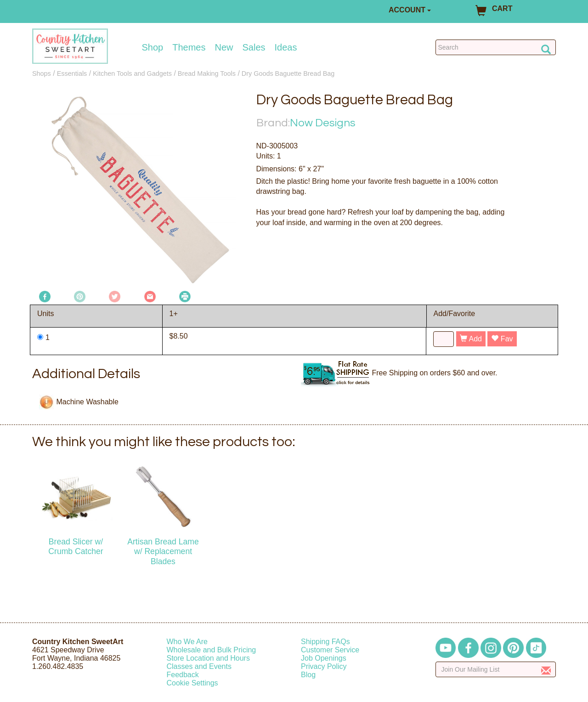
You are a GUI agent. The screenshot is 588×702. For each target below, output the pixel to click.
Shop (153, 47)
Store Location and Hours (208, 658)
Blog (308, 675)
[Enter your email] (496, 669)
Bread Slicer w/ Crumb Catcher (76, 546)
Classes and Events (199, 666)
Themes (189, 47)
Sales (254, 47)
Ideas (286, 47)
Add (471, 339)
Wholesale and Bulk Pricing (212, 650)
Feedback (183, 675)
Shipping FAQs (325, 642)
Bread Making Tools (207, 74)
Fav (502, 339)
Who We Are (187, 642)
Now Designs (323, 123)
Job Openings (324, 658)
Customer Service (330, 650)
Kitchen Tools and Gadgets (132, 74)
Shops (42, 74)
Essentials (72, 74)
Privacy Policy (324, 666)
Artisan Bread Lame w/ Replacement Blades (163, 551)
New (224, 47)
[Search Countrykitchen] (496, 47)
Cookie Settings (192, 683)
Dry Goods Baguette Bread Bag (288, 74)
